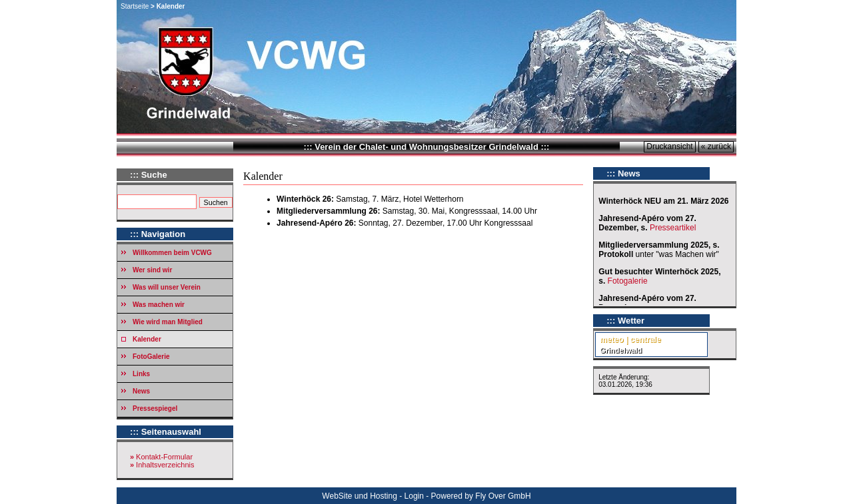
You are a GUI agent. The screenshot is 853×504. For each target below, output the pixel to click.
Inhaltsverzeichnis (165, 465)
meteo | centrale (630, 340)
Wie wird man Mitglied (168, 322)
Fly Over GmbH (503, 496)
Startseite (135, 6)
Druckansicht (669, 146)
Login (414, 496)
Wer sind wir (152, 270)
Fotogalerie (628, 281)
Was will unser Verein (167, 287)
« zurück (716, 146)
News (141, 391)
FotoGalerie (151, 357)
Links (141, 374)
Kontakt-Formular (164, 457)
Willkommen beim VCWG (172, 253)
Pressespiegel (155, 408)
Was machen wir (159, 305)
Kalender (147, 339)
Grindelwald (621, 350)
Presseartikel (674, 228)
